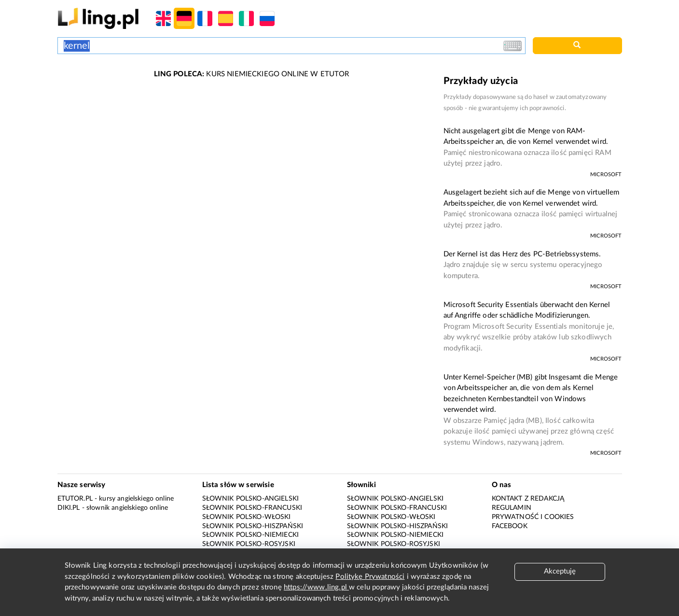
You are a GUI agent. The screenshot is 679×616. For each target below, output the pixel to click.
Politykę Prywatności (370, 577)
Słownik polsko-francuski (252, 508)
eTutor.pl (75, 499)
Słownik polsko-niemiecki (251, 535)
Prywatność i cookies (533, 517)
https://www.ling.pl (316, 587)
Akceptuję (560, 571)
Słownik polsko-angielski (251, 499)
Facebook (510, 526)
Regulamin (512, 508)
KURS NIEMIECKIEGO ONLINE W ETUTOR (252, 74)
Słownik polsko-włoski (247, 517)
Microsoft (606, 175)
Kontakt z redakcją (528, 499)
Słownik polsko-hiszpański (253, 526)
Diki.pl (69, 508)
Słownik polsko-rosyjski (249, 544)
